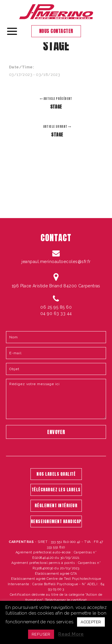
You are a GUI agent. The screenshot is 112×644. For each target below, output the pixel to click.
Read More (71, 634)
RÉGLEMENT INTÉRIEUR (56, 506)
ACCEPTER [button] (91, 622)
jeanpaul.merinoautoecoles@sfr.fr (56, 262)
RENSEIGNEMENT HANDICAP (56, 521)
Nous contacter (56, 31)
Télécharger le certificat (66, 600)
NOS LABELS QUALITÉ (56, 474)
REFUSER (41, 634)
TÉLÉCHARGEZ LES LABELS (56, 490)
